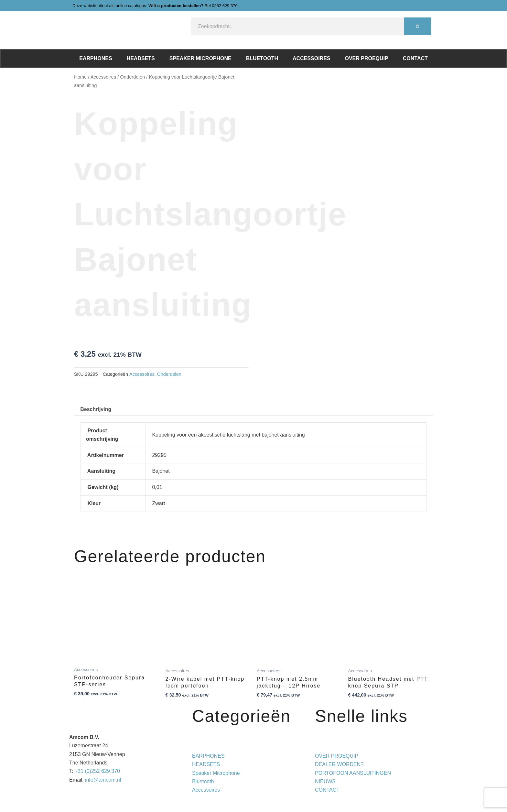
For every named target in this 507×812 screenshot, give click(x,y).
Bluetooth (262, 58)
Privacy (311, 799)
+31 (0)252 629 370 (97, 771)
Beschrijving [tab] (96, 409)
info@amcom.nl (103, 780)
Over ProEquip (366, 58)
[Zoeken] (418, 26)
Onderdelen (132, 77)
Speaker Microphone (200, 58)
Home (80, 77)
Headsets (141, 58)
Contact (415, 58)
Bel (221, 6)
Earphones (96, 58)
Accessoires (311, 58)
